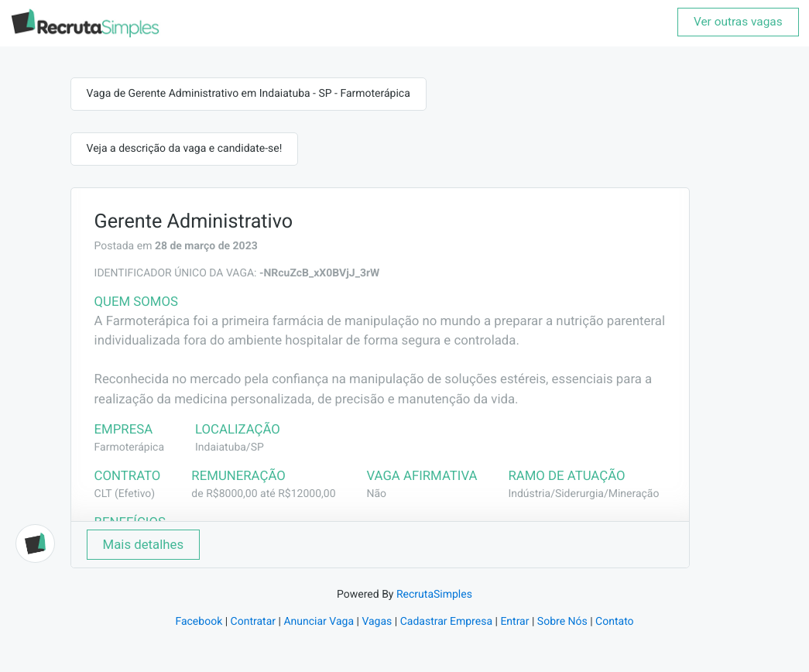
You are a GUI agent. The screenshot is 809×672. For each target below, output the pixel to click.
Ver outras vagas (738, 22)
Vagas (377, 622)
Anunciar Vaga (319, 622)
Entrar (514, 622)
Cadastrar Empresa (446, 622)
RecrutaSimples (434, 595)
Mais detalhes (144, 544)
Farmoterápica (129, 447)
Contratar (253, 622)
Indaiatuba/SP (230, 447)
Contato (614, 622)
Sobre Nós (562, 622)
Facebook (199, 622)
